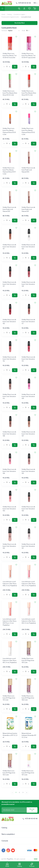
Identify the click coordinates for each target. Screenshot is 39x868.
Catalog (9, 15)
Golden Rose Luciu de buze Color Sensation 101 (28, 546)
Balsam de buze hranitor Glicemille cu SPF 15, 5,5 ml (10, 735)
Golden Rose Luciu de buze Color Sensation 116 (9, 359)
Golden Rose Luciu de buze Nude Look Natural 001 (28, 209)
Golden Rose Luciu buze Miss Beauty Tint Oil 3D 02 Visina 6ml (10, 56)
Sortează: (4, 31)
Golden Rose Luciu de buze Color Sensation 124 (28, 247)
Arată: (24, 31)
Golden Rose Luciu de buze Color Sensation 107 (28, 434)
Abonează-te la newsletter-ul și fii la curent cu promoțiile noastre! (17, 803)
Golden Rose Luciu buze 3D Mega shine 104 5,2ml (9, 773)
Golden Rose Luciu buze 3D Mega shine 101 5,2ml (28, 773)
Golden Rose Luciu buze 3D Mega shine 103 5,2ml (28, 661)
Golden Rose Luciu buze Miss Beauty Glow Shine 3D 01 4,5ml (29, 93)
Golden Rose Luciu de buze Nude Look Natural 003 (9, 209)
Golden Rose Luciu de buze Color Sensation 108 (9, 434)
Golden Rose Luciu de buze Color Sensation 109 (28, 397)
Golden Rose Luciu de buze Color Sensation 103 (28, 509)
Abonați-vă (32, 810)
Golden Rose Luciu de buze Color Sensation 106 (9, 471)
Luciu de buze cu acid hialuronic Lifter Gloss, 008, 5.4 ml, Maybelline (10, 584)
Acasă (3, 15)
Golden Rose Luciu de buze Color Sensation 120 (28, 284)
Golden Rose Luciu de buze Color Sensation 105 (28, 471)
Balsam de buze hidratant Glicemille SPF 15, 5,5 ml (29, 735)
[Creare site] (36, 859)
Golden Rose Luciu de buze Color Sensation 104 (9, 509)
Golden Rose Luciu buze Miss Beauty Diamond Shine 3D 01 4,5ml (9, 171)
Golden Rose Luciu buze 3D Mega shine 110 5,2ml (9, 698)
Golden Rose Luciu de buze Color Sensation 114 (9, 397)
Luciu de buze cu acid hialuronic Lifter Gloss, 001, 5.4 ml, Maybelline (10, 661)
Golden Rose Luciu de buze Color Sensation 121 (9, 284)
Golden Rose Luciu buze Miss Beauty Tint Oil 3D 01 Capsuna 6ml (29, 56)
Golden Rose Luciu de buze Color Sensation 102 (9, 546)
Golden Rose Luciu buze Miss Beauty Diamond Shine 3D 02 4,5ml (28, 131)
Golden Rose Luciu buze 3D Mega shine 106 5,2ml (28, 698)
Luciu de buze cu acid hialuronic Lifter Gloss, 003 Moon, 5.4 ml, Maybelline (10, 622)
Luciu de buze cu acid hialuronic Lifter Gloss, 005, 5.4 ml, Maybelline (29, 584)
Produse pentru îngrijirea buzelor (10, 17)
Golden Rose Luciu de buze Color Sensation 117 (28, 322)
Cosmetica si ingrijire (19, 15)
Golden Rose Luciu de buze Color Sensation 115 (28, 359)
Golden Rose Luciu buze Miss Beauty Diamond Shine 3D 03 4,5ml (9, 131)
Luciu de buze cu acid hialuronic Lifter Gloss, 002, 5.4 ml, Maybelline (29, 621)
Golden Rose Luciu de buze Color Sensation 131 (9, 247)
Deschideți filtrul (20, 23)
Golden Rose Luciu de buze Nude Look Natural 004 (28, 170)
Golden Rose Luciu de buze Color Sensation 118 (9, 322)
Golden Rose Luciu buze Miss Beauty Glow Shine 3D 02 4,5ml (10, 93)
